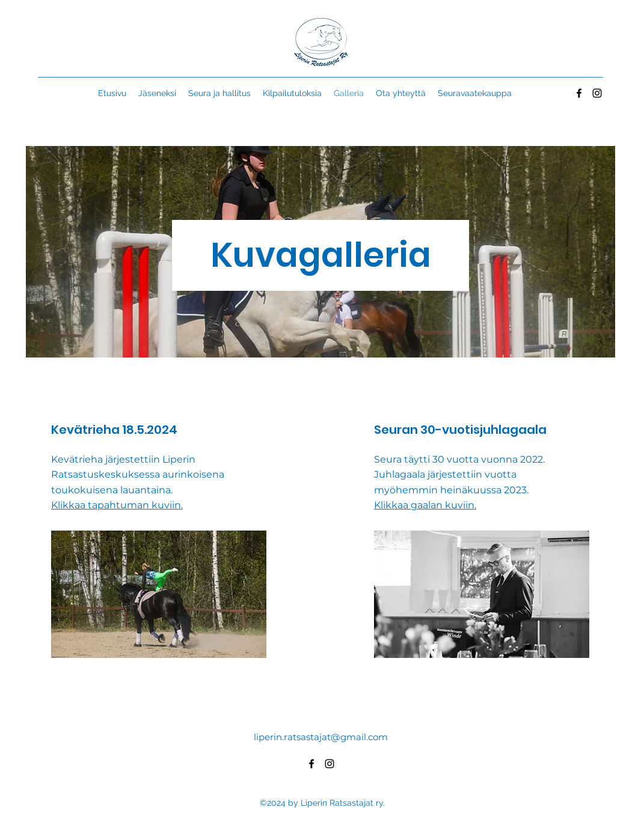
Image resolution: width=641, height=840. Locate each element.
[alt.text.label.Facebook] (579, 93)
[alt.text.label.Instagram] (597, 93)
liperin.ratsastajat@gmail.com (321, 737)
